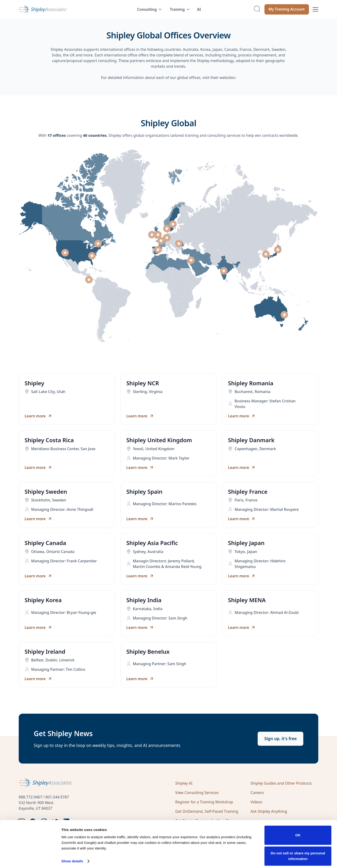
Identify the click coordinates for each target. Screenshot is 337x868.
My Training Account (286, 9)
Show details (72, 858)
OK (298, 832)
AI (199, 9)
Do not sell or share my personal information (298, 853)
